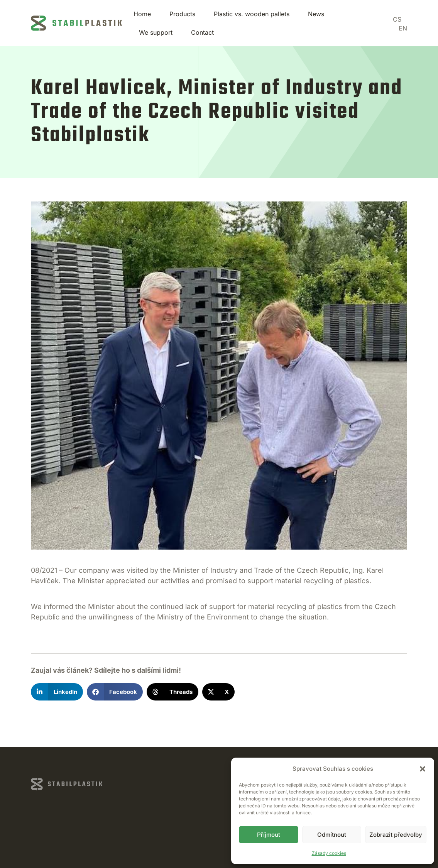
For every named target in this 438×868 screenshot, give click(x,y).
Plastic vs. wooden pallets (252, 14)
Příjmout (269, 835)
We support (156, 32)
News (316, 14)
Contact (202, 32)
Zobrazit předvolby (396, 835)
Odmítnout (332, 835)
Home (142, 14)
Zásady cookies (329, 853)
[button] (423, 769)
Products (182, 14)
